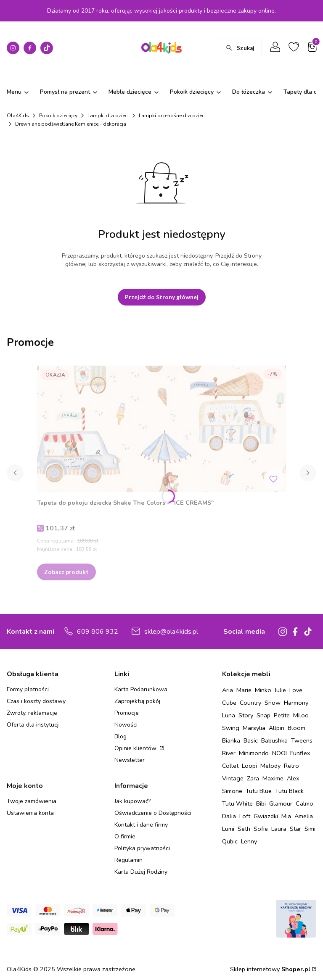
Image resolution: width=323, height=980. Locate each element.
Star (295, 829)
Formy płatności (28, 689)
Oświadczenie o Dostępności (153, 813)
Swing (231, 728)
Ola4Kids (18, 116)
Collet (230, 766)
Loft (245, 816)
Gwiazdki (266, 816)
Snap (263, 715)
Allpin (277, 728)
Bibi (261, 803)
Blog (120, 736)
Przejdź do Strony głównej (162, 297)
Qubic (230, 841)
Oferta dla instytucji (33, 725)
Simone (232, 791)
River (229, 753)
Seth (244, 829)
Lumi (228, 829)
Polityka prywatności (142, 848)
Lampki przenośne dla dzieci (172, 116)
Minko (263, 690)
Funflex (300, 753)
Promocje (127, 713)
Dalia (229, 816)
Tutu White (237, 803)
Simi (310, 829)
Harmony (296, 703)
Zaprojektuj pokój (137, 701)
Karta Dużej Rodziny (141, 872)
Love (296, 690)
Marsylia (254, 728)
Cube (229, 703)
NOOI (279, 753)
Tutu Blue (259, 791)
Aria (228, 690)
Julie (280, 690)
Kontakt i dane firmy (141, 825)
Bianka (231, 740)
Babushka (274, 740)
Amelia (304, 816)
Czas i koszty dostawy (36, 701)
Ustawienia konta (30, 813)
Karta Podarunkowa (141, 689)
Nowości (126, 725)
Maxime (273, 778)
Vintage (233, 778)
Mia (286, 816)
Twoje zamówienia (32, 801)
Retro (291, 766)
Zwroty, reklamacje (32, 713)
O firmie (125, 836)
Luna (229, 715)
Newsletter (130, 760)
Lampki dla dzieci (108, 116)
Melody (270, 766)
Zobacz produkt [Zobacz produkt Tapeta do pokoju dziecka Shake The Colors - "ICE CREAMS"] (66, 572)
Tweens (302, 740)
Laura (279, 829)
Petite (282, 715)
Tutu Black (289, 791)
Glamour (281, 803)
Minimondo (254, 753)
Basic (251, 740)
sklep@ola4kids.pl (171, 632)
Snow (273, 703)
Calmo (304, 803)
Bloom (297, 728)
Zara (253, 778)
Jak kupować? (132, 801)
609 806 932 (98, 632)
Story (246, 715)
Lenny (249, 841)
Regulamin (128, 860)
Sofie (261, 829)
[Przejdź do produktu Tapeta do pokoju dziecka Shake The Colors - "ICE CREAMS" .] (161, 429)
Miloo (301, 715)
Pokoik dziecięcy (58, 116)
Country (250, 703)
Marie (244, 690)
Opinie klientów (136, 748)
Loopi (249, 766)
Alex (293, 778)
